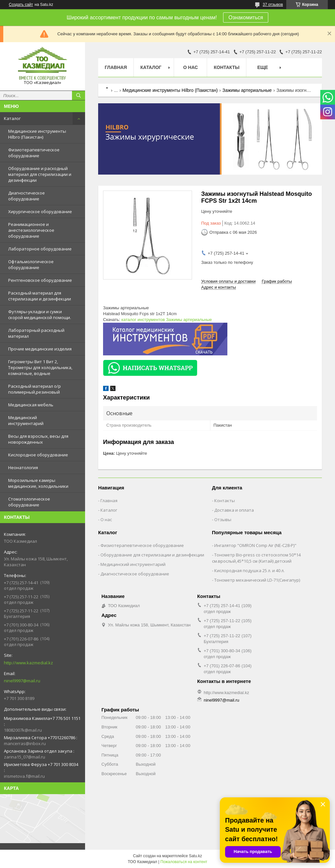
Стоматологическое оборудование (29, 502)
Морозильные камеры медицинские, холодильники (38, 483)
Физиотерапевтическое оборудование (34, 153)
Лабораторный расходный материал (36, 333)
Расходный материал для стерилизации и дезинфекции (40, 296)
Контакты (226, 67)
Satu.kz (195, 856)
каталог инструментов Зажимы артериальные (167, 320)
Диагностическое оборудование (26, 196)
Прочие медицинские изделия (40, 349)
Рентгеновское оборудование (40, 280)
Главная (116, 67)
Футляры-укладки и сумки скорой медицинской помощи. (40, 315)
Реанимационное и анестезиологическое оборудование (31, 230)
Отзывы (223, 519)
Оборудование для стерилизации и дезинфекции (152, 555)
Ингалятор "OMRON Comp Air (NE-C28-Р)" (255, 545)
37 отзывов (273, 5)
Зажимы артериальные (247, 90)
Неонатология (23, 468)
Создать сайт (21, 5)
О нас (191, 67)
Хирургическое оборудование (40, 212)
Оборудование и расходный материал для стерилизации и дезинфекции (40, 174)
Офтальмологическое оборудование (31, 264)
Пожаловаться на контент (184, 862)
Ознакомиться (246, 17)
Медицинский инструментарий (26, 420)
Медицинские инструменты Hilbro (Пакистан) (37, 134)
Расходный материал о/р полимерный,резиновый (35, 389)
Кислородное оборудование (38, 455)
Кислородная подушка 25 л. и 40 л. (249, 570)
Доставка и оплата (234, 510)
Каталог (12, 118)
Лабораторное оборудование (40, 249)
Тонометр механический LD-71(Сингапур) (257, 580)
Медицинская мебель (31, 405)
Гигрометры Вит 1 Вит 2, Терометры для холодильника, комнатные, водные (40, 367)
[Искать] (79, 95)
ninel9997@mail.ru (22, 681)
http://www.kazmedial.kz (28, 663)
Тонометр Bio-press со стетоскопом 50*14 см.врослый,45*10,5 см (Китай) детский (256, 558)
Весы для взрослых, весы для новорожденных (38, 439)
